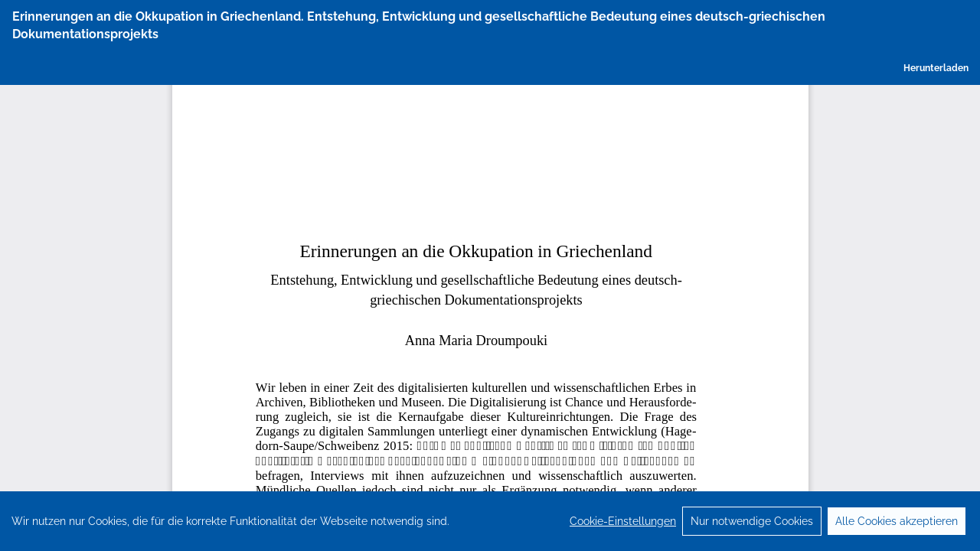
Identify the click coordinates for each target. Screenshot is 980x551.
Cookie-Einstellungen (623, 537)
